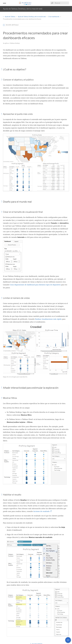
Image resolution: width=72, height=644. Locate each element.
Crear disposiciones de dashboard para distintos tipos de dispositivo (35, 285)
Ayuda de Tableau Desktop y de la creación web (32, 17)
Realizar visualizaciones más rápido (48, 319)
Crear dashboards (54, 17)
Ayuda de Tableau (9, 17)
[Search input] (62, 3)
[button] (4, 3)
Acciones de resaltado (42, 511)
